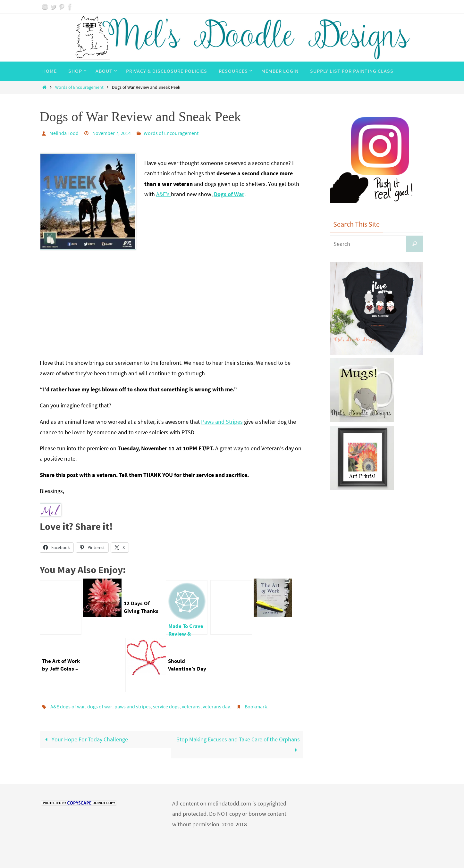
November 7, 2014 (112, 133)
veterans (191, 706)
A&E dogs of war (68, 706)
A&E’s (164, 194)
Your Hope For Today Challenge (85, 739)
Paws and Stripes (222, 422)
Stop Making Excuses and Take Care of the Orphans (238, 744)
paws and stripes (133, 706)
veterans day (216, 706)
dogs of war (100, 706)
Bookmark (256, 706)
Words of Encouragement (79, 87)
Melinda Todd (64, 133)
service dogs (166, 706)
